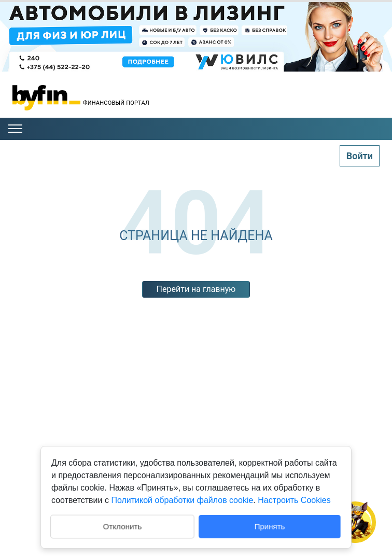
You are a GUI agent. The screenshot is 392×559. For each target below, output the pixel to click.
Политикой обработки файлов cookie (182, 500)
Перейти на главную (196, 289)
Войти (360, 156)
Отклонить (122, 526)
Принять (270, 526)
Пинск (352, 107)
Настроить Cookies (294, 500)
